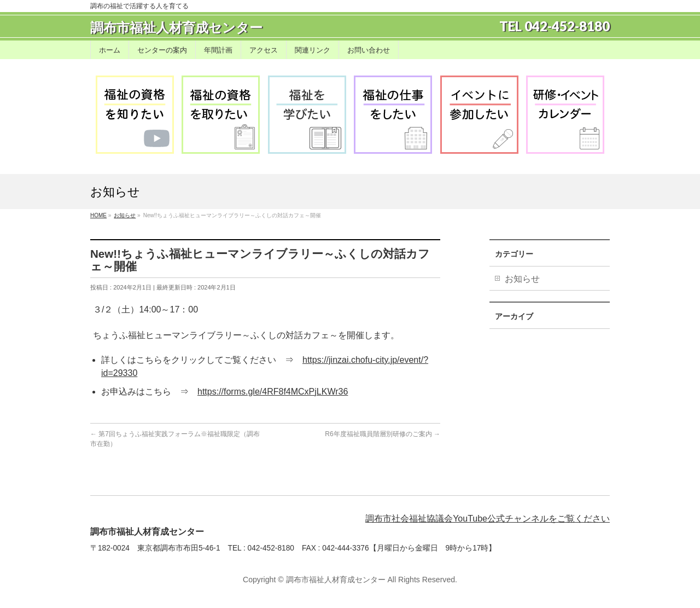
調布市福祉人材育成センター (176, 28)
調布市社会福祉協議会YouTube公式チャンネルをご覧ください (488, 519)
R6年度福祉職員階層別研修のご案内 (383, 434)
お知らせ (522, 279)
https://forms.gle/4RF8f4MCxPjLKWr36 (273, 392)
